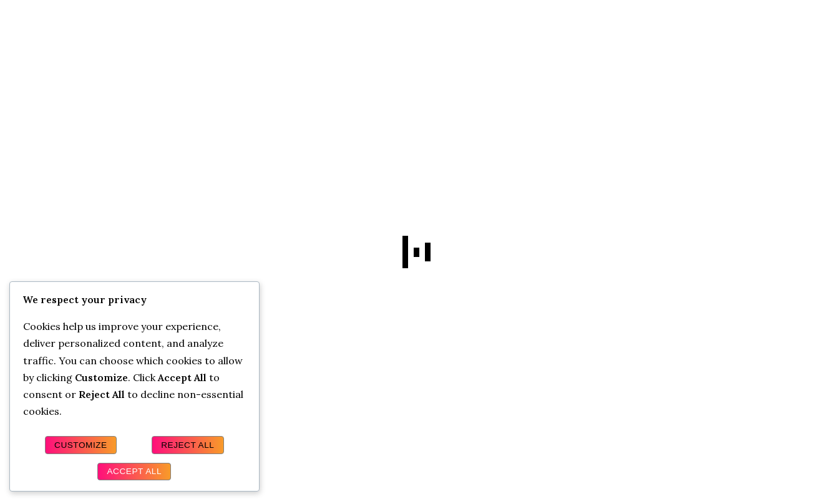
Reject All (188, 445)
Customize (81, 445)
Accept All (134, 471)
